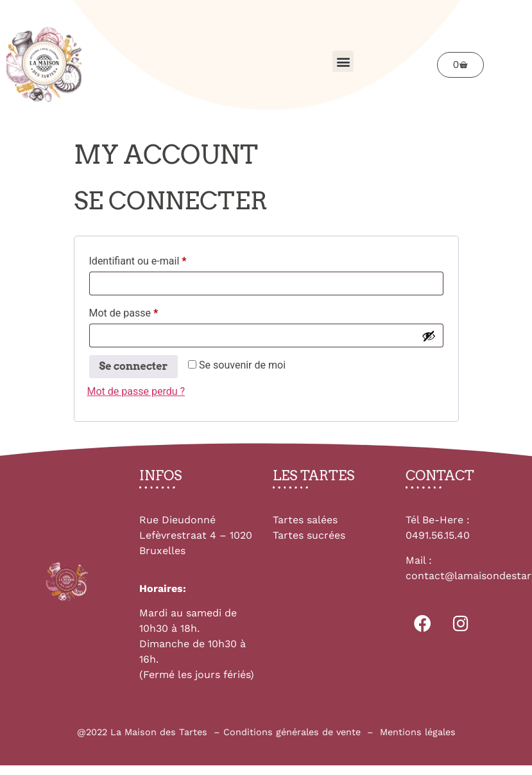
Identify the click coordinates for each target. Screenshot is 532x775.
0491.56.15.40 (438, 535)
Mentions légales (418, 732)
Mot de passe (148, 311)
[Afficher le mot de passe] (429, 336)
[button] (343, 61)
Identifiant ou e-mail (162, 259)
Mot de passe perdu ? (136, 391)
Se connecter (134, 366)
